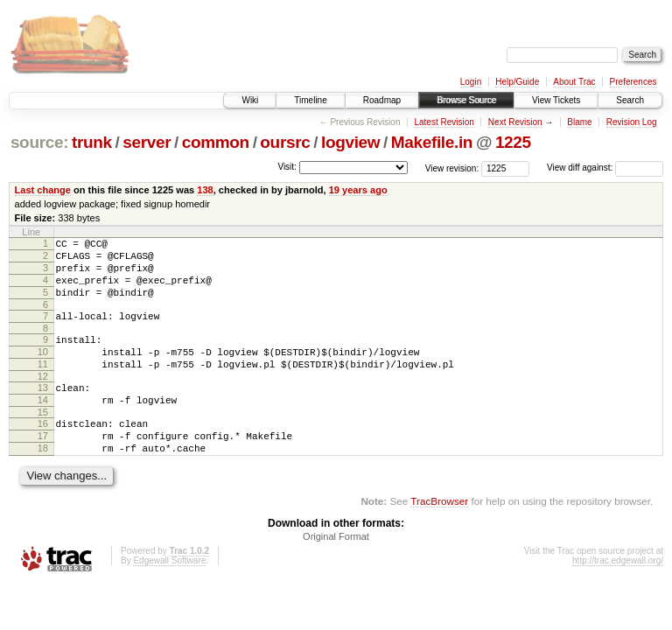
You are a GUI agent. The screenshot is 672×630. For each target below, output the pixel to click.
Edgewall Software (169, 597)
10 (43, 370)
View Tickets (556, 100)
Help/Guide (517, 82)
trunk (92, 142)
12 (43, 400)
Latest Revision (444, 122)
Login (471, 82)
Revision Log (632, 122)
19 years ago (358, 190)
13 (43, 411)
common (216, 142)
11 (43, 385)
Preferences (633, 82)
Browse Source (466, 100)
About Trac (574, 82)
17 (43, 467)
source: (39, 142)
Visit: (287, 167)
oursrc (285, 142)
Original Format (336, 573)
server (147, 142)
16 (43, 452)
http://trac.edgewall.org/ (618, 597)
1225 (513, 142)
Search (630, 100)
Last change (43, 190)
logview (350, 142)
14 (43, 426)
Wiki (250, 100)
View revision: (452, 168)
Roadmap (382, 100)
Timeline (310, 100)
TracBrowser (439, 538)
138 (205, 190)
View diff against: (605, 168)
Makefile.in (432, 142)
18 (43, 482)
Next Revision (515, 122)
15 (43, 441)
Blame (579, 122)
